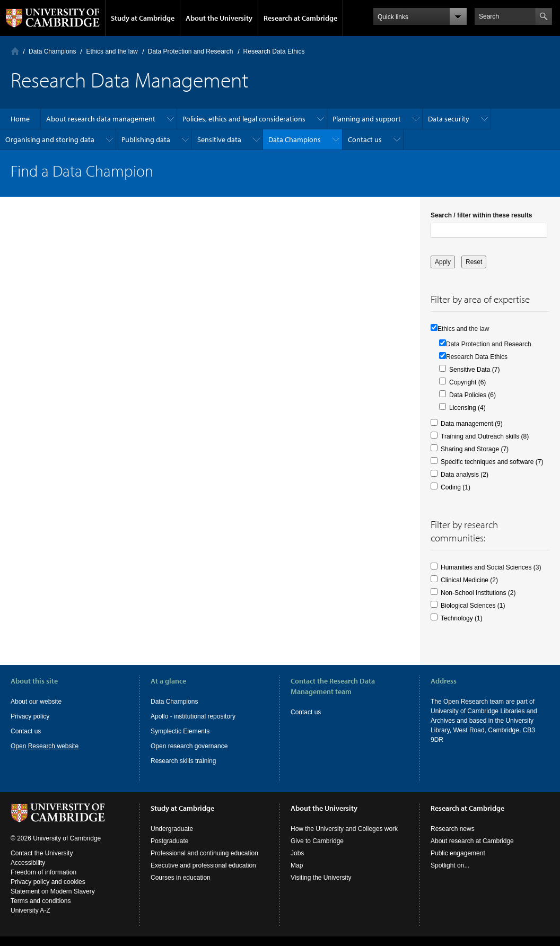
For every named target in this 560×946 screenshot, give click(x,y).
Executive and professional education (203, 865)
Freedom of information (43, 872)
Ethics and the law (112, 51)
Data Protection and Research (191, 51)
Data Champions (52, 51)
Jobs (297, 853)
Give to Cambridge (317, 841)
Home (15, 51)
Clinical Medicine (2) (469, 580)
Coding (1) (456, 487)
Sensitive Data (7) (474, 370)
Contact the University (42, 853)
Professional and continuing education (204, 853)
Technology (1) (462, 618)
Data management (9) (472, 424)
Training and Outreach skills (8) (485, 436)
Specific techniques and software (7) (492, 462)
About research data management (101, 119)
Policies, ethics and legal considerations (244, 119)
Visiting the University (321, 878)
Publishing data (146, 139)
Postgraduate (169, 841)
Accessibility (28, 863)
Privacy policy (30, 716)
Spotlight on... (450, 865)
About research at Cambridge (472, 841)
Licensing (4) (467, 408)
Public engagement (458, 853)
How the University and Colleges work (344, 829)
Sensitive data (219, 139)
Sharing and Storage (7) (475, 449)
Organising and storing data (50, 139)
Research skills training (183, 761)
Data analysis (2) (465, 475)
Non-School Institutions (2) (478, 593)
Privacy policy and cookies (48, 882)
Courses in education (181, 878)
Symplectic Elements (180, 731)
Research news (453, 829)
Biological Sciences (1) (473, 606)
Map (297, 865)
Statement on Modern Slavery (53, 891)
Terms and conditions (41, 901)
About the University (219, 18)
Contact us (365, 139)
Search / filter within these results (481, 215)
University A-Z (30, 910)
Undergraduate (172, 829)
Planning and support (367, 119)
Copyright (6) (467, 382)
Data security (449, 119)
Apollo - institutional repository (193, 716)
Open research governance (189, 746)
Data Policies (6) (472, 395)
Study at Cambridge (143, 18)
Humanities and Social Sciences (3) (491, 567)
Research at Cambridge (300, 18)
